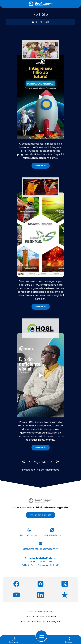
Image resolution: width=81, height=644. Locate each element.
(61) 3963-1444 (29, 532)
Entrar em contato (41, 515)
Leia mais (41, 166)
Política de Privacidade (41, 611)
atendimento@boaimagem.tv (41, 545)
